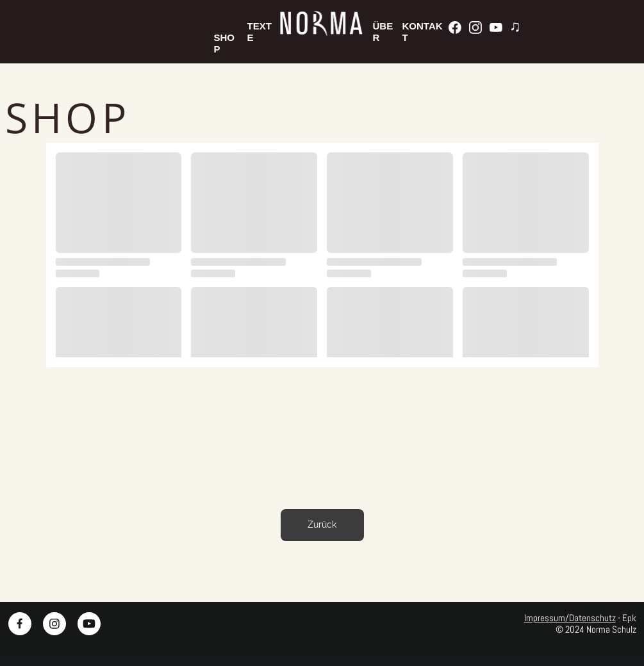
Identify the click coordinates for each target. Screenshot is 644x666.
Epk (629, 618)
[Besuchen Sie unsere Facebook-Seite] (455, 28)
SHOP (225, 37)
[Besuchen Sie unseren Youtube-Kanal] (496, 28)
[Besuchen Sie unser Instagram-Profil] (475, 28)
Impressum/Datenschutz (570, 618)
